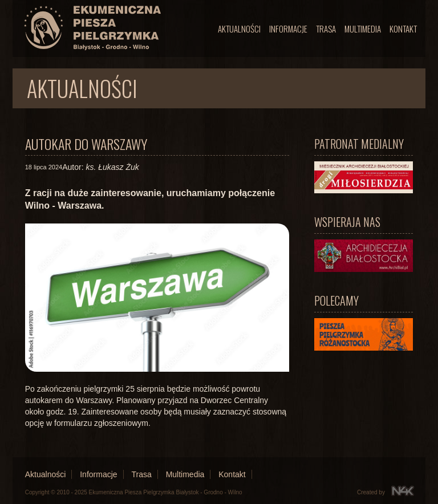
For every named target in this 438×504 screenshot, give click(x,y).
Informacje (288, 29)
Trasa (326, 29)
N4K (403, 491)
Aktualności (239, 29)
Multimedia (363, 29)
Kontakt (403, 29)
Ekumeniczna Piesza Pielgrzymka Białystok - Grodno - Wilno (166, 492)
